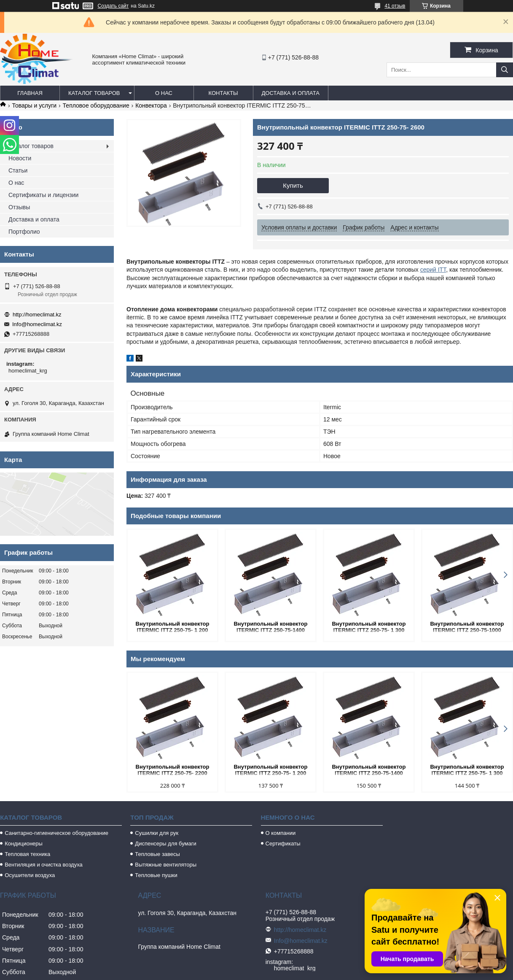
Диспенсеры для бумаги (165, 844)
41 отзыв (395, 6)
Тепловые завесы (157, 854)
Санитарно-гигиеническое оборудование (56, 833)
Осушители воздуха (30, 875)
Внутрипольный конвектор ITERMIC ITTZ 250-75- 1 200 (173, 627)
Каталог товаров (94, 93)
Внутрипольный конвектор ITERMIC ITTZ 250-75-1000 (467, 627)
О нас (164, 93)
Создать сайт (113, 6)
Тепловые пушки (156, 875)
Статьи (18, 170)
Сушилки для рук (157, 833)
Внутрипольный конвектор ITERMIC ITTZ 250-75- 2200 (173, 770)
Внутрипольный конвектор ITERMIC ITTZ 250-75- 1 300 (369, 627)
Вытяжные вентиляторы (166, 865)
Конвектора (151, 105)
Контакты (223, 93)
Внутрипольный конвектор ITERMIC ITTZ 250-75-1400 (270, 627)
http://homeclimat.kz (37, 315)
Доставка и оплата (291, 93)
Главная (30, 93)
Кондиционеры (24, 844)
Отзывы (19, 207)
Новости (20, 158)
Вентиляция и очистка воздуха (44, 865)
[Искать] (505, 70)
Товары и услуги (34, 105)
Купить (293, 185)
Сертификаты (283, 844)
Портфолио (24, 232)
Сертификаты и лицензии (43, 195)
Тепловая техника (27, 854)
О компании (281, 833)
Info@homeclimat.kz (37, 324)
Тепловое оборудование (96, 105)
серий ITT (433, 270)
